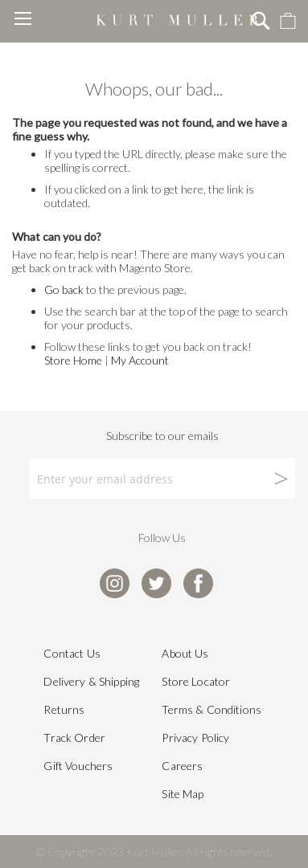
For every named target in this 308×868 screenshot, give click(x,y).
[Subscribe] (235, 479)
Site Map (183, 794)
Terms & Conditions (211, 709)
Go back (64, 289)
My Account (140, 360)
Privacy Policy (195, 738)
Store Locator (196, 681)
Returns (64, 709)
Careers (182, 766)
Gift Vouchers (78, 766)
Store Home (73, 360)
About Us (185, 653)
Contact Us (72, 653)
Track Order (74, 738)
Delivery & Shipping (91, 681)
